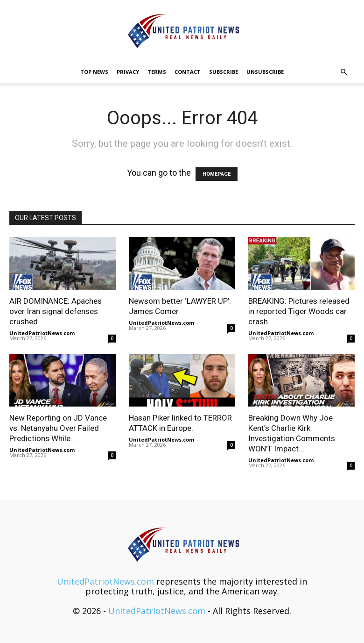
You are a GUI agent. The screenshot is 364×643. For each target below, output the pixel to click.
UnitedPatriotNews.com (42, 333)
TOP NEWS (94, 72)
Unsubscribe (265, 72)
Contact (188, 72)
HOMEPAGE (217, 174)
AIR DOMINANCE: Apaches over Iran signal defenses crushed (56, 311)
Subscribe (224, 72)
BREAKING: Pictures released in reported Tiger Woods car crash (299, 311)
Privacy (128, 72)
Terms (157, 72)
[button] (343, 71)
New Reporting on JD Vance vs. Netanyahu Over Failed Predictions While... (58, 428)
